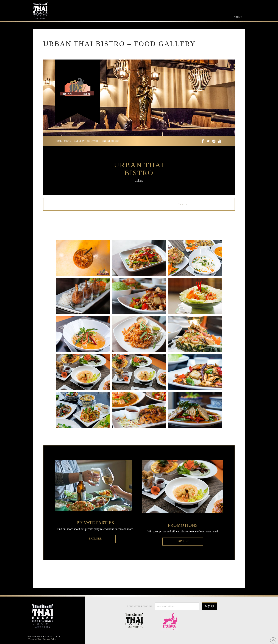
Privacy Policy (50, 639)
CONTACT (93, 141)
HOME (58, 141)
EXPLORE (95, 539)
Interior (183, 204)
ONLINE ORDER (111, 141)
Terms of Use (35, 639)
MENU (68, 141)
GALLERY (79, 141)
